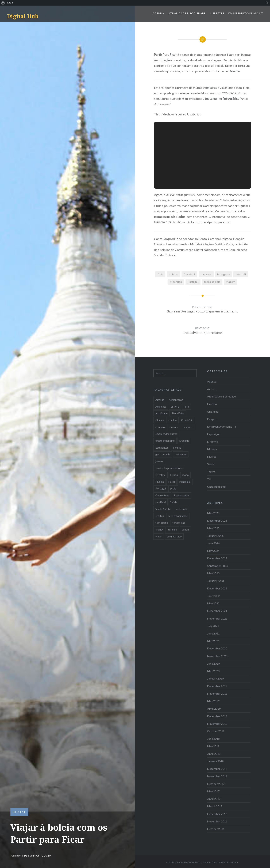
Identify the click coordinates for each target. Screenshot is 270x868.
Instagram (223, 274)
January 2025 (215, 536)
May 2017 (213, 791)
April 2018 (214, 754)
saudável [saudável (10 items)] (161, 502)
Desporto (213, 419)
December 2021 (217, 611)
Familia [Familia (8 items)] (177, 448)
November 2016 (217, 821)
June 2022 (213, 596)
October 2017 (216, 784)
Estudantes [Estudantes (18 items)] (162, 448)
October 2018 (216, 731)
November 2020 (217, 656)
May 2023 (213, 573)
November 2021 (217, 618)
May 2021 (213, 641)
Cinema (212, 404)
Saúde (211, 464)
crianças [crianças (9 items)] (160, 427)
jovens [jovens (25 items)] (159, 461)
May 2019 (213, 701)
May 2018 (213, 746)
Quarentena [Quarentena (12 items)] (162, 495)
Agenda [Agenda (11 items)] (160, 400)
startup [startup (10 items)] (160, 516)
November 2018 (217, 724)
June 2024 (213, 543)
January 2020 (215, 678)
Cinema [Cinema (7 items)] (160, 420)
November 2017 (217, 776)
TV (209, 479)
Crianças (213, 411)
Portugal (193, 282)
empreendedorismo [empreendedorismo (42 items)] (166, 434)
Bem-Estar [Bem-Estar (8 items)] (178, 413)
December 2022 (217, 588)
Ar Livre (212, 389)
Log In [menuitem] (10, 3)
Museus (212, 449)
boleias (173, 274)
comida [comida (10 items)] (173, 420)
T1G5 (25, 855)
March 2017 (215, 806)
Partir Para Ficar (165, 55)
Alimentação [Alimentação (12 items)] (176, 400)
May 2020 (213, 671)
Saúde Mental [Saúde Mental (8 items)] (163, 509)
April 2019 (214, 708)
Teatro (211, 472)
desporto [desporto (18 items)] (188, 427)
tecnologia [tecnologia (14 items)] (162, 523)
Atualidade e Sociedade (187, 13)
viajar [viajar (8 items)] (159, 536)
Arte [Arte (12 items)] (186, 407)
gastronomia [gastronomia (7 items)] (163, 454)
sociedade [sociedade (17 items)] (182, 509)
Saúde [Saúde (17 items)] (174, 502)
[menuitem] (3, 3)
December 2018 (217, 716)
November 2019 (217, 694)
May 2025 (213, 528)
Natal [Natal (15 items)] (171, 482)
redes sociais (212, 282)
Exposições (214, 434)
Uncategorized (216, 487)
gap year (206, 274)
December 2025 (217, 521)
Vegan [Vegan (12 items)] (185, 529)
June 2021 (213, 633)
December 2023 (217, 558)
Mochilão (176, 282)
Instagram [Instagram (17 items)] (181, 454)
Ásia (160, 274)
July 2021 (213, 626)
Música (212, 457)
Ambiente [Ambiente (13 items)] (161, 407)
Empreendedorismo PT (246, 13)
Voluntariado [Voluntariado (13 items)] (174, 536)
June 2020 (213, 663)
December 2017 (217, 769)
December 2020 (217, 648)
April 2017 (214, 799)
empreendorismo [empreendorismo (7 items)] (165, 441)
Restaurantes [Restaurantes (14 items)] (182, 495)
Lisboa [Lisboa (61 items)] (174, 475)
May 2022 (213, 603)
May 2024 (213, 551)
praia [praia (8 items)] (173, 488)
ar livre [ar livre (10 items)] (175, 407)
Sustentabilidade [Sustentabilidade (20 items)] (178, 516)
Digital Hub (23, 16)
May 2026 (213, 513)
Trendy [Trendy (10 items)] (159, 529)
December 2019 (217, 686)
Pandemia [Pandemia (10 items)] (185, 482)
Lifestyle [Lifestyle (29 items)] (161, 475)
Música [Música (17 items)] (160, 482)
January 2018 (215, 761)
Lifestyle (217, 13)
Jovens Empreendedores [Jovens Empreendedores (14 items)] (169, 468)
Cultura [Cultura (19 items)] (174, 427)
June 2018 (213, 739)
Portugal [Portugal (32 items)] (161, 488)
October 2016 (216, 829)
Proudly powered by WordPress (184, 862)
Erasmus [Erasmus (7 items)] (184, 441)
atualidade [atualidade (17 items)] (161, 413)
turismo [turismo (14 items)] (173, 529)
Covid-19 (189, 274)
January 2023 (215, 581)
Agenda (158, 13)
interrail (241, 274)
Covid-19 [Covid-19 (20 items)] (187, 420)
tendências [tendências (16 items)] (179, 523)
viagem (231, 282)
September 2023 (217, 566)
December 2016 (217, 814)
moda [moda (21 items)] (186, 475)
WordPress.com (230, 862)
